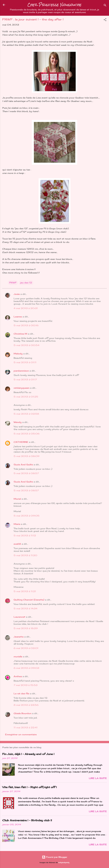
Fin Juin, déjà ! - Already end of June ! (28, 754)
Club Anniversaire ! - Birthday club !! (27, 820)
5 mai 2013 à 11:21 (25, 591)
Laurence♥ (19, 617)
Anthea (18, 676)
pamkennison (21, 371)
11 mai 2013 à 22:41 (26, 728)
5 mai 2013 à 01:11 (25, 362)
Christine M (20, 334)
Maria (17, 524)
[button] (105, 20)
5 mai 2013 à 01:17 (25, 380)
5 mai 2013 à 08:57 (26, 473)
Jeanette (19, 637)
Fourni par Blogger (55, 857)
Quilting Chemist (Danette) (29, 600)
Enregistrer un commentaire (21, 734)
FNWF (13, 283)
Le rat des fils (21, 694)
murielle (18, 657)
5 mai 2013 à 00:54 (26, 345)
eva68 (17, 544)
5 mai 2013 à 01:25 (26, 397)
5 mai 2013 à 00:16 (26, 325)
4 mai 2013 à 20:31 (26, 308)
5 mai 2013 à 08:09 (26, 456)
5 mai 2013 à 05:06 (27, 434)
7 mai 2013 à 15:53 (26, 685)
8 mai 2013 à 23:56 (26, 705)
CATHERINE (21, 442)
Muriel (17, 499)
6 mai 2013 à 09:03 (26, 668)
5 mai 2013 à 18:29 (26, 628)
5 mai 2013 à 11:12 (25, 536)
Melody (18, 354)
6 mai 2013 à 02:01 (26, 648)
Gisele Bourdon (22, 713)
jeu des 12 (26, 283)
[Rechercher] (105, 6)
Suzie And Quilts (23, 465)
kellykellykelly (64, 863)
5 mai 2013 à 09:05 (27, 516)
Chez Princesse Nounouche (54, 5)
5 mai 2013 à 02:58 (26, 414)
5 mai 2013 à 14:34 (25, 608)
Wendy (18, 422)
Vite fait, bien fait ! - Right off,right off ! (30, 787)
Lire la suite (98, 778)
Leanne (18, 317)
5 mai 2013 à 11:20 (25, 555)
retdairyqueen (22, 388)
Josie (17, 294)
